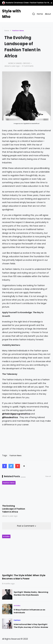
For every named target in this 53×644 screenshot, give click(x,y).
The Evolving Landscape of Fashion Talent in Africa (14, 509)
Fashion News (18, 31)
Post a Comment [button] (26, 526)
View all (48, 476)
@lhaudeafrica (10, 417)
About (48, 14)
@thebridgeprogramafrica (16, 414)
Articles (6, 536)
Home (40, 14)
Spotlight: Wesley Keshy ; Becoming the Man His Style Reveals (31, 594)
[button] (33, 14)
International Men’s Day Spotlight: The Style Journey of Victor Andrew (31, 626)
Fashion (17, 620)
